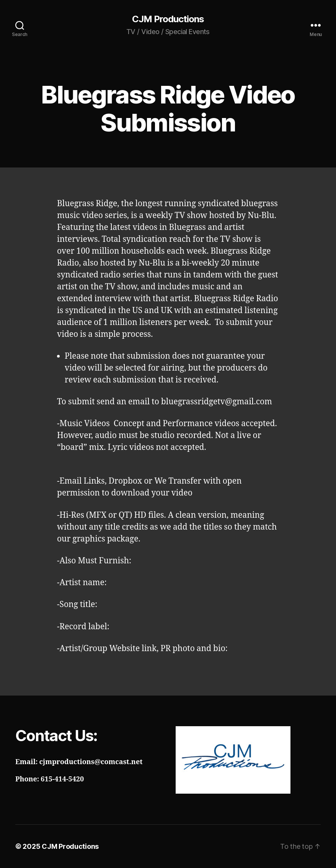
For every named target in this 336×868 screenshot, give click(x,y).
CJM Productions (168, 19)
